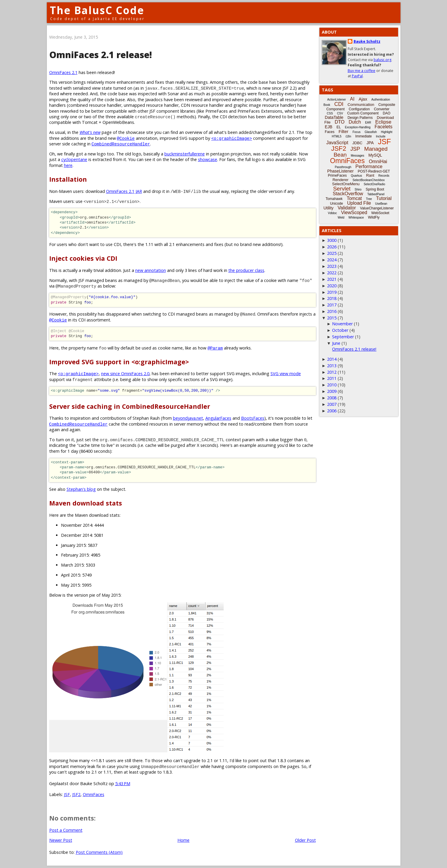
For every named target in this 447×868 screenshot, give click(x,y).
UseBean (381, 204)
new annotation (151, 270)
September (343, 337)
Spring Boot (375, 189)
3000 (332, 240)
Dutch (355, 122)
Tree (369, 199)
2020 (332, 286)
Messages (358, 156)
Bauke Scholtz (367, 41)
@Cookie (126, 138)
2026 (332, 247)
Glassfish (371, 132)
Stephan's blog (81, 489)
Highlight (387, 132)
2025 (332, 253)
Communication (361, 105)
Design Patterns (360, 118)
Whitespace (356, 218)
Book (327, 105)
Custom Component (363, 113)
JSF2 (76, 794)
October (340, 330)
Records (384, 176)
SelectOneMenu (346, 184)
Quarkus (357, 176)
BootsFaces (253, 418)
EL (339, 127)
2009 (332, 391)
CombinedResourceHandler (121, 144)
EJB (329, 127)
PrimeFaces (337, 175)
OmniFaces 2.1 (63, 72)
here (68, 165)
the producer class (246, 270)
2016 (332, 311)
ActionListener (336, 100)
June (336, 343)
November (342, 324)
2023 (332, 266)
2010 (332, 385)
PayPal (357, 76)
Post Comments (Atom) (99, 852)
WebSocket (380, 213)
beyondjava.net (188, 418)
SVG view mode (286, 374)
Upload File (359, 203)
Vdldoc (333, 213)
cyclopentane (74, 159)
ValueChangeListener (377, 208)
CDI (339, 104)
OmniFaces (94, 794)
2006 (332, 411)
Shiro (358, 189)
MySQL (375, 155)
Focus (356, 132)
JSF (67, 794)
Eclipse (383, 122)
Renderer (340, 180)
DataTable (334, 117)
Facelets (383, 127)
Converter (382, 109)
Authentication (381, 100)
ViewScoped (354, 213)
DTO (340, 122)
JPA (370, 143)
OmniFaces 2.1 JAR (124, 191)
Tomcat (354, 198)
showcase (208, 159)
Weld (341, 218)
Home (183, 840)
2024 (332, 260)
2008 (332, 398)
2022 (332, 273)
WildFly (374, 217)
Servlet (342, 189)
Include (381, 136)
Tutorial (384, 198)
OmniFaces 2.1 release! (354, 349)
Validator (347, 208)
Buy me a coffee (362, 71)
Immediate (364, 136)
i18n (348, 136)
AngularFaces (218, 418)
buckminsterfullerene (185, 154)
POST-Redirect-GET (374, 171)
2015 (332, 318)
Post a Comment (66, 830)
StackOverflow (348, 194)
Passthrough (343, 167)
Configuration (359, 109)
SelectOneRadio (374, 184)
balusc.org (382, 60)
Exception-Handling (358, 127)
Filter (343, 131)
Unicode (337, 204)
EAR (368, 123)
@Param (215, 348)
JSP (355, 149)
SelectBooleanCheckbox (369, 180)
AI (352, 99)
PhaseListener (341, 171)
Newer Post (61, 840)
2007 (332, 404)
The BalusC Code (97, 10)
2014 (332, 359)
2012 (332, 372)
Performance (369, 166)
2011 (332, 378)
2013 (332, 366)
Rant (370, 175)
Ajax (363, 99)
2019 (332, 292)
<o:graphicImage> (232, 138)
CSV (340, 113)
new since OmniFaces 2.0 (125, 374)
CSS (330, 113)
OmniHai (378, 161)
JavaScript (337, 143)
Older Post (305, 840)
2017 (332, 305)
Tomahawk (334, 199)
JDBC (357, 143)
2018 (332, 298)
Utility (329, 208)
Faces (330, 132)
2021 (332, 279)
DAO (387, 113)
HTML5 (337, 136)
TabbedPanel (376, 194)
